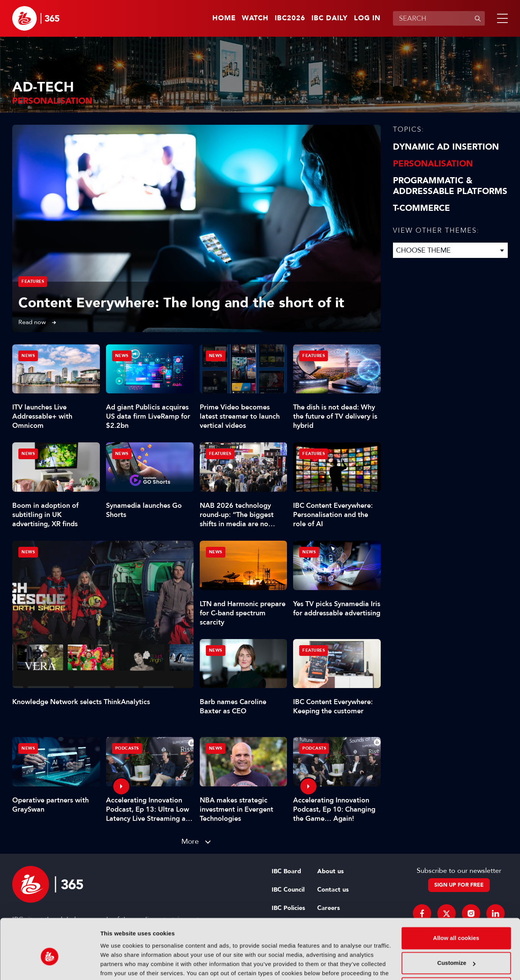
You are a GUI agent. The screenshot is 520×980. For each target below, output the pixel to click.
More (190, 841)
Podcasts (127, 748)
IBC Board (286, 871)
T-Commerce (421, 208)
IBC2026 (290, 18)
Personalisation (433, 164)
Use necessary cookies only (456, 950)
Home (224, 18)
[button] (501, 18)
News (28, 552)
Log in (367, 18)
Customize (456, 924)
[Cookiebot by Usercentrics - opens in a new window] (50, 965)
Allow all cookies (456, 899)
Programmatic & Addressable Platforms (450, 186)
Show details (118, 965)
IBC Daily (330, 18)
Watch (255, 18)
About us (330, 871)
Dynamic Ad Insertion (446, 147)
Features (33, 281)
